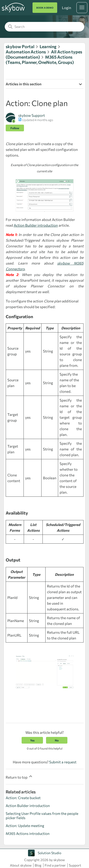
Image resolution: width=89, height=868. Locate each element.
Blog (38, 865)
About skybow (21, 865)
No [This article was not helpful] (57, 740)
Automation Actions (26, 52)
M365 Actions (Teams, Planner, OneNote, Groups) (40, 60)
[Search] (44, 27)
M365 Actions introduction (28, 833)
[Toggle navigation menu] (82, 8)
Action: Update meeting (25, 826)
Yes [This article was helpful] (32, 740)
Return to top (19, 777)
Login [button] (66, 8)
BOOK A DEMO (45, 8)
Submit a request (63, 762)
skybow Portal (20, 46)
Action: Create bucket (23, 798)
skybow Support (32, 115)
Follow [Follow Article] (15, 128)
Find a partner (55, 865)
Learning (48, 46)
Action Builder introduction (36, 225)
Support (75, 865)
